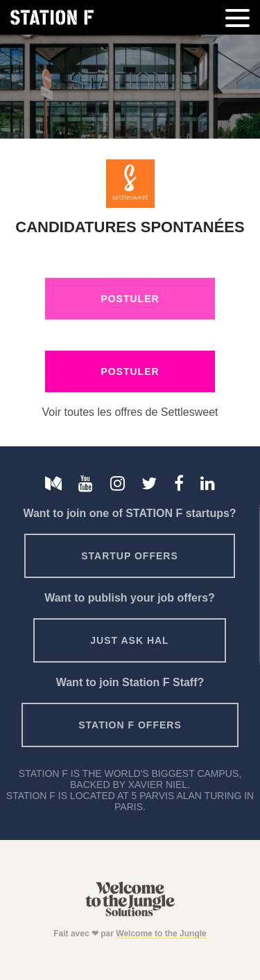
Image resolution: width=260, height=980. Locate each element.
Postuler (130, 299)
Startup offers (130, 556)
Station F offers (130, 725)
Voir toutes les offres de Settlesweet (130, 412)
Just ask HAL (129, 640)
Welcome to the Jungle (161, 934)
